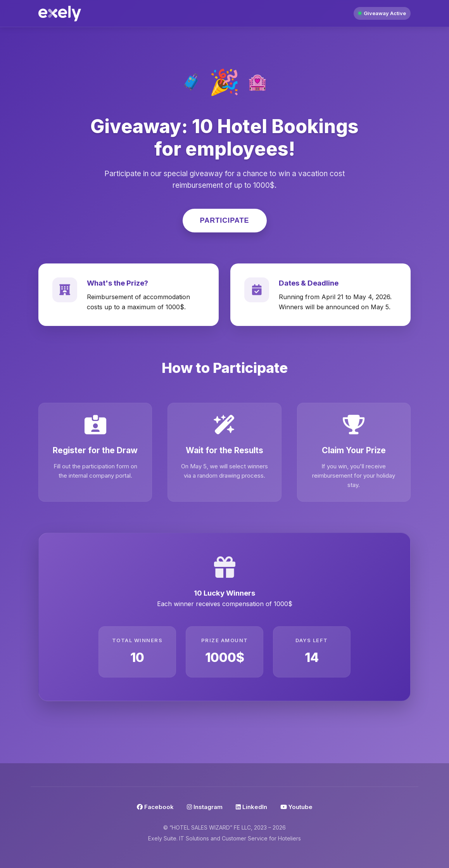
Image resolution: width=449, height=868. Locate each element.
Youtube (296, 807)
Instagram (205, 807)
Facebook (155, 807)
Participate (225, 220)
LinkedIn (251, 807)
